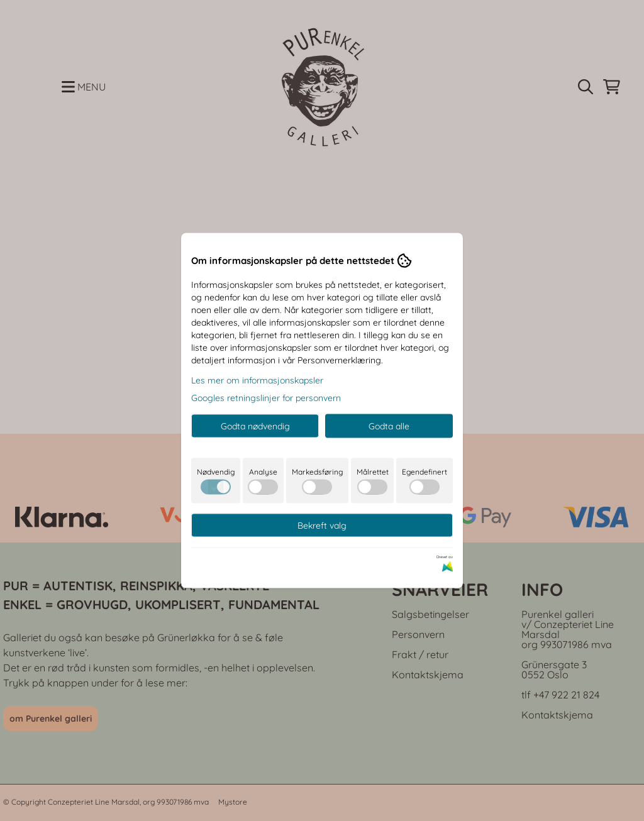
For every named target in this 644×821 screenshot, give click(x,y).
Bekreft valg (322, 526)
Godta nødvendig (255, 426)
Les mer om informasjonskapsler (257, 380)
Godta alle (389, 426)
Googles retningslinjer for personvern (266, 398)
